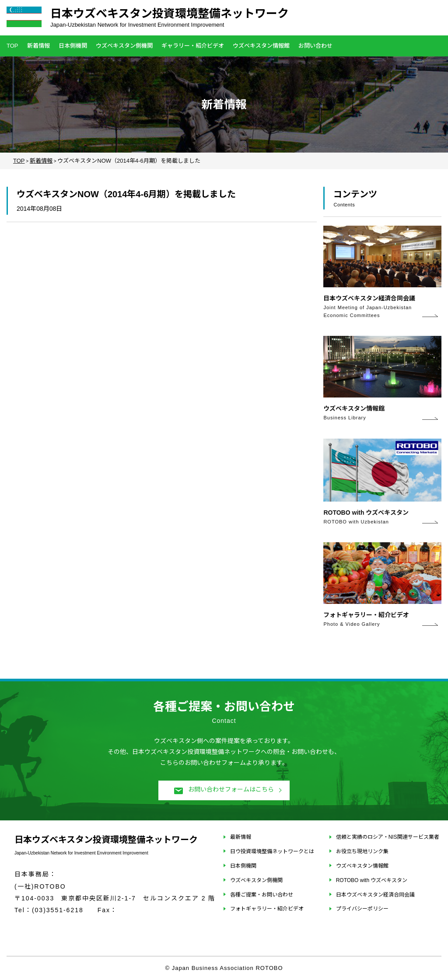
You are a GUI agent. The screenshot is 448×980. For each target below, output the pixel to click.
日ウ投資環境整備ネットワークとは (272, 851)
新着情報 (38, 46)
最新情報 (241, 837)
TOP (12, 46)
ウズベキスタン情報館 (261, 46)
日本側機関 (73, 46)
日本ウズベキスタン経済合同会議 (375, 895)
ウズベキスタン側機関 (124, 46)
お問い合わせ (315, 46)
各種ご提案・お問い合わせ (262, 895)
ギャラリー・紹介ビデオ (193, 46)
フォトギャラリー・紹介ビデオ (267, 909)
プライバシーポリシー (362, 909)
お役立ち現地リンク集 (362, 851)
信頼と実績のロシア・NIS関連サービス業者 (388, 837)
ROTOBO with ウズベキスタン (372, 880)
